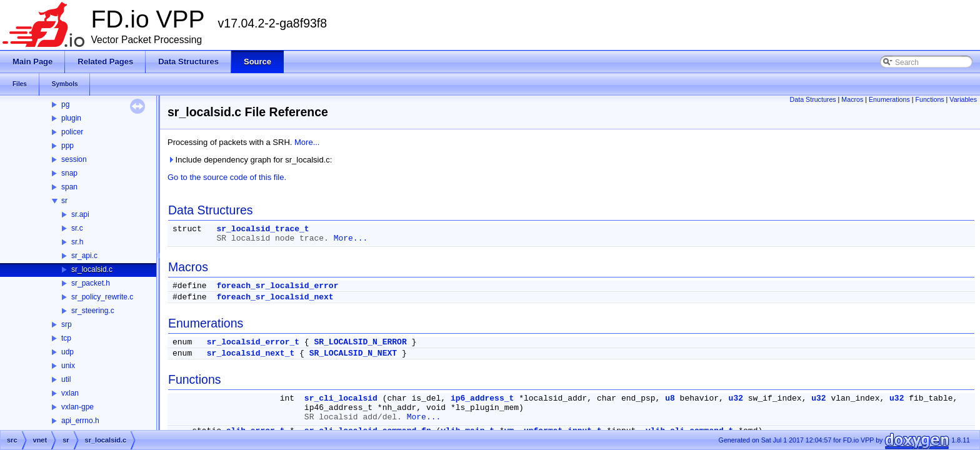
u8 (670, 398)
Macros (852, 99)
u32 (736, 398)
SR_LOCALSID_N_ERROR (360, 342)
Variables (963, 99)
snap (69, 173)
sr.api (80, 214)
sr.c (77, 228)
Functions (929, 99)
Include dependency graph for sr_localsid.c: (250, 160)
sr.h (77, 242)
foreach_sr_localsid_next (275, 297)
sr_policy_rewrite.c (102, 297)
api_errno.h (80, 421)
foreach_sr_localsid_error (277, 286)
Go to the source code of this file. (227, 177)
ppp (67, 146)
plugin (71, 118)
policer (72, 132)
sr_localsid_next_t (251, 353)
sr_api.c (84, 256)
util (66, 379)
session (74, 159)
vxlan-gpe (77, 407)
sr (64, 201)
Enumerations (889, 99)
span (69, 187)
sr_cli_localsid (341, 398)
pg (65, 104)
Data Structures (813, 99)
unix (68, 366)
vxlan (70, 393)
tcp (66, 338)
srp (67, 324)
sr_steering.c (93, 311)
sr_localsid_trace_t (262, 229)
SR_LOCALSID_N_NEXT (353, 353)
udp (67, 352)
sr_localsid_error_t (253, 342)
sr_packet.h (91, 283)
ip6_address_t (482, 398)
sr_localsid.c (92, 269)
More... (307, 142)
